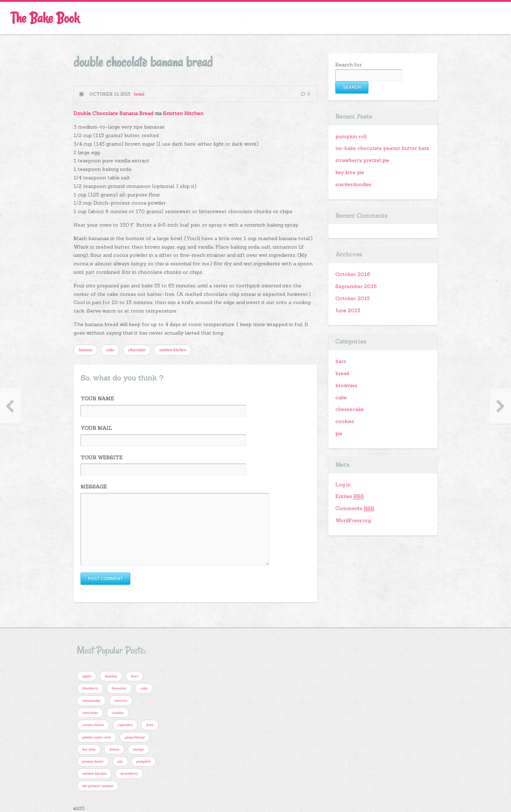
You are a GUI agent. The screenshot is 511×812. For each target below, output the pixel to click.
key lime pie (350, 172)
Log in (343, 485)
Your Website (101, 458)
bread (139, 94)
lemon (114, 749)
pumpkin (144, 761)
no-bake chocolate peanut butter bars (382, 148)
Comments (355, 508)
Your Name (97, 399)
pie (339, 433)
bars (341, 361)
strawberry (129, 773)
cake (110, 350)
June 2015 (348, 310)
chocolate (137, 350)
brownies (346, 385)
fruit (150, 725)
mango (139, 749)
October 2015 (353, 298)
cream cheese (93, 725)
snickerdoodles (353, 184)
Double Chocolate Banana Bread (113, 113)
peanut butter (93, 761)
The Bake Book (45, 18)
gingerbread (135, 737)
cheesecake (350, 409)
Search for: (349, 65)
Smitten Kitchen (183, 113)
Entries (350, 496)
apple (87, 676)
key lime (89, 749)
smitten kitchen (173, 350)
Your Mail (96, 428)
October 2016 (353, 274)
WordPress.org (353, 520)
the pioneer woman (98, 786)
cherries (121, 700)
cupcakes (125, 725)
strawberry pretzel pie (362, 160)
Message (94, 487)
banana (86, 350)
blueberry (90, 688)
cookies (345, 421)
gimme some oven (97, 737)
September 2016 (356, 286)
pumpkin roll (351, 136)
